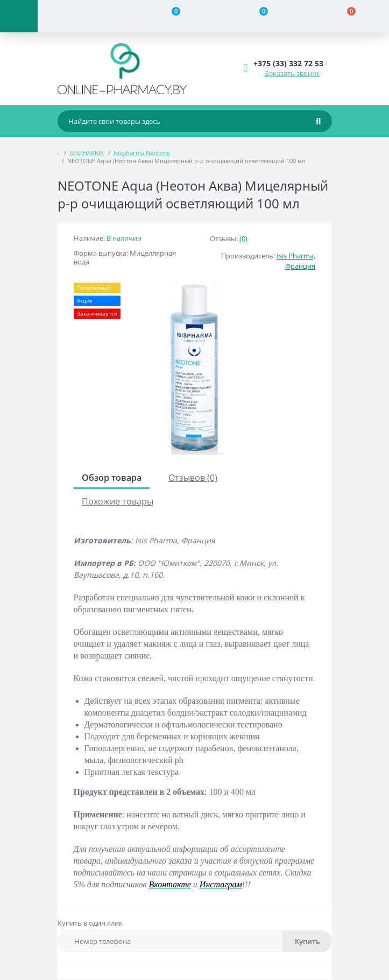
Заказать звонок (292, 73)
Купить (307, 941)
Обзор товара (112, 478)
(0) (243, 239)
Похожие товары (118, 501)
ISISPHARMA (87, 153)
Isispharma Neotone (142, 153)
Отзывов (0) (193, 478)
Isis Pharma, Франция (296, 261)
